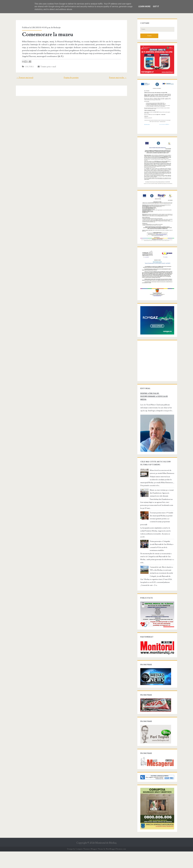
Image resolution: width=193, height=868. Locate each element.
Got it (156, 6)
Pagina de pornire (71, 78)
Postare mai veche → (119, 78)
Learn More (144, 6)
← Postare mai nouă (23, 78)
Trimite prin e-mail (45, 67)
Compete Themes (83, 866)
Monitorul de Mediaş (106, 860)
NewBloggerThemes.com (116, 866)
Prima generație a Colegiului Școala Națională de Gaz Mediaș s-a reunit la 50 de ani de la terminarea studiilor (161, 556)
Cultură (28, 67)
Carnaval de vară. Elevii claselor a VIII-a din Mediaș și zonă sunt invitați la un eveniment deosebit (162, 579)
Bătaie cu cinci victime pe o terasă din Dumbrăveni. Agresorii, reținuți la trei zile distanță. (162, 514)
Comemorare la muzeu (46, 35)
